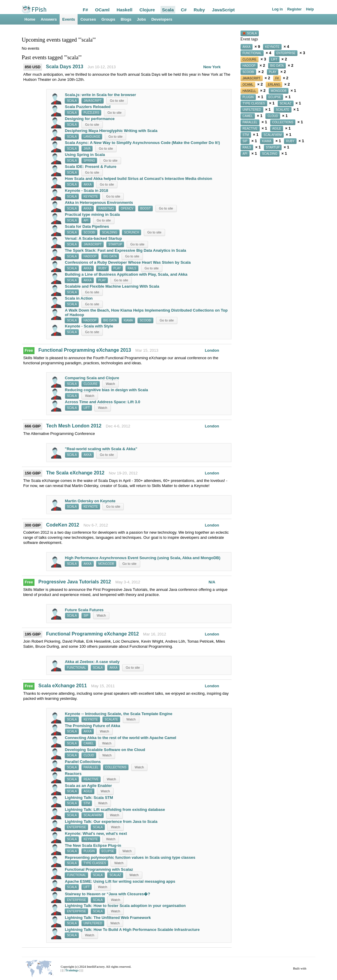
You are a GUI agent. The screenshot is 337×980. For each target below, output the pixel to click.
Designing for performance (90, 119)
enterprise (76, 827)
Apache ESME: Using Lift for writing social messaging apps (120, 881)
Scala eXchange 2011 (63, 686)
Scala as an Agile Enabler (89, 786)
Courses (88, 19)
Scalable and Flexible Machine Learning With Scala (112, 286)
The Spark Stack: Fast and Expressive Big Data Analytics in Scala (125, 250)
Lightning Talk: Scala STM (89, 798)
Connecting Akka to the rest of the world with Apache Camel (120, 738)
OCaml (102, 10)
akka (88, 185)
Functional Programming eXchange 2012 (92, 634)
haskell (249, 91)
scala (72, 101)
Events (69, 19)
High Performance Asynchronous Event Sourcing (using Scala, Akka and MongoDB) (142, 558)
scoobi (89, 232)
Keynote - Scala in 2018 (87, 191)
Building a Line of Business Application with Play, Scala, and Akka (126, 274)
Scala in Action (79, 298)
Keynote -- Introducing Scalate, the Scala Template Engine (118, 714)
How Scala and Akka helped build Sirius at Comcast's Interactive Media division (139, 179)
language (92, 137)
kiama (128, 320)
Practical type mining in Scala (93, 214)
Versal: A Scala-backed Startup (93, 238)
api (86, 220)
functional (76, 668)
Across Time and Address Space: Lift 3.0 (103, 402)
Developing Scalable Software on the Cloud (105, 750)
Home (30, 19)
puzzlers (91, 113)
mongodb (106, 564)
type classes (95, 863)
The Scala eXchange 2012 (76, 473)
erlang (274, 85)
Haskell (124, 10)
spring (89, 161)
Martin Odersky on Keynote (90, 501)
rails (132, 268)
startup (115, 244)
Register (294, 9)
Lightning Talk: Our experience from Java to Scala (111, 822)
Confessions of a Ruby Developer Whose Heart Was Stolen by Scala (128, 262)
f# (277, 78)
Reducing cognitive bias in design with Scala (106, 390)
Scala (168, 10)
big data (110, 256)
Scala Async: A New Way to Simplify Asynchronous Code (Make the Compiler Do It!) (142, 143)
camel (89, 743)
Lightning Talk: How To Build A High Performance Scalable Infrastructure (132, 930)
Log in (277, 9)
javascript (93, 101)
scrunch (132, 232)
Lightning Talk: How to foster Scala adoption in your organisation (125, 906)
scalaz (115, 875)
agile (88, 791)
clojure (91, 384)
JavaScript (223, 10)
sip (86, 616)
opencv (127, 208)
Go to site (117, 101)
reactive (91, 779)
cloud (89, 755)
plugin (89, 851)
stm (87, 803)
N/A (212, 582)
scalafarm (93, 815)
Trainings (72, 970)
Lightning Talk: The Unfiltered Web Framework (108, 918)
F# (85, 10)
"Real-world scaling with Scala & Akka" (101, 449)
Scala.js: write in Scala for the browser (100, 95)
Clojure (147, 10)
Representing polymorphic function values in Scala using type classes (130, 857)
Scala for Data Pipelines (87, 226)
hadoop (90, 256)
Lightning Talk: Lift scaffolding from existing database (115, 810)
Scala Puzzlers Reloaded (87, 107)
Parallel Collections (83, 762)
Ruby (199, 10)
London (212, 350)
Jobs (141, 19)
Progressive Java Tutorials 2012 (75, 582)
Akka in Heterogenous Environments (99, 202)
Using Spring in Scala (85, 155)
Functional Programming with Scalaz (99, 869)
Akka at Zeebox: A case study (92, 662)
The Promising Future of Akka (93, 726)
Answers (49, 19)
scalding (109, 232)
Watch (110, 384)
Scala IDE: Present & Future (91, 167)
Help (310, 9)
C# (184, 10)
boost (145, 208)
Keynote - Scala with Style (89, 326)
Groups (108, 19)
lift (87, 408)
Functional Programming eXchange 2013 (85, 350)
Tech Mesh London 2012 (74, 426)
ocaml (248, 85)
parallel (91, 767)
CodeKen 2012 (63, 525)
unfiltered (93, 923)
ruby (102, 268)
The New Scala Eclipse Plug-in (93, 845)
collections (116, 767)
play (117, 268)
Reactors (73, 774)
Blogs (126, 19)
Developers (162, 19)
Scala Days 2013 (65, 67)
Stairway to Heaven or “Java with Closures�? (107, 894)
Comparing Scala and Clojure (92, 378)
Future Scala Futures (84, 610)
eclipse (108, 851)
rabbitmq (106, 208)
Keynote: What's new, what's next (96, 833)
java (87, 149)
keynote (91, 197)
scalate (111, 719)
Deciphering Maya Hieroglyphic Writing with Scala (111, 131)
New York (212, 67)
